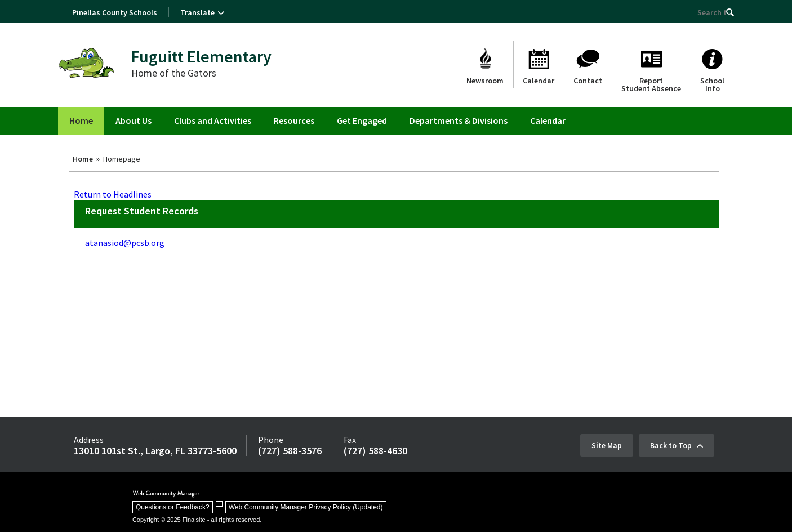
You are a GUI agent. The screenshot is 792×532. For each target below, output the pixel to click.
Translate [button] (197, 12)
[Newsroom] (485, 65)
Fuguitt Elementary (201, 56)
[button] (730, 12)
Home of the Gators (174, 73)
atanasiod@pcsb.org (125, 243)
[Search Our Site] (712, 12)
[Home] (81, 121)
